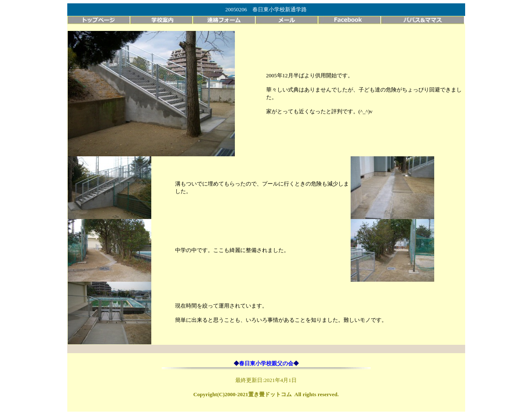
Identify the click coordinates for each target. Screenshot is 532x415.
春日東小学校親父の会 (266, 363)
